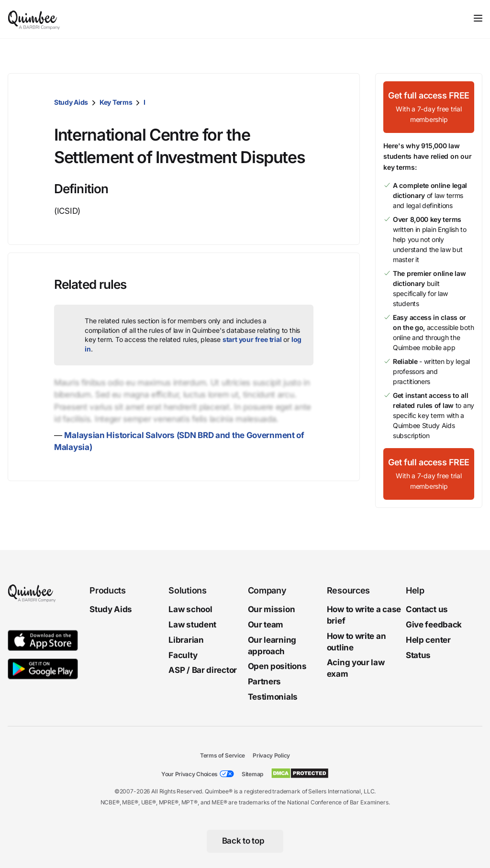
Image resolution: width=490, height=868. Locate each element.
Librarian (186, 640)
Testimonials (273, 697)
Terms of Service (223, 755)
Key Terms (116, 102)
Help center (428, 640)
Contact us (427, 609)
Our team (266, 625)
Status (418, 655)
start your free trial (252, 339)
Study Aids (71, 102)
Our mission (272, 609)
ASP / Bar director (203, 670)
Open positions (277, 666)
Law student (192, 625)
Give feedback (434, 625)
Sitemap (252, 774)
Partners (265, 681)
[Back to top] (245, 841)
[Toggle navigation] (478, 18)
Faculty (183, 655)
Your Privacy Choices (189, 774)
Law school (190, 609)
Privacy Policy (271, 755)
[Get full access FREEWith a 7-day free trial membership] (429, 107)
